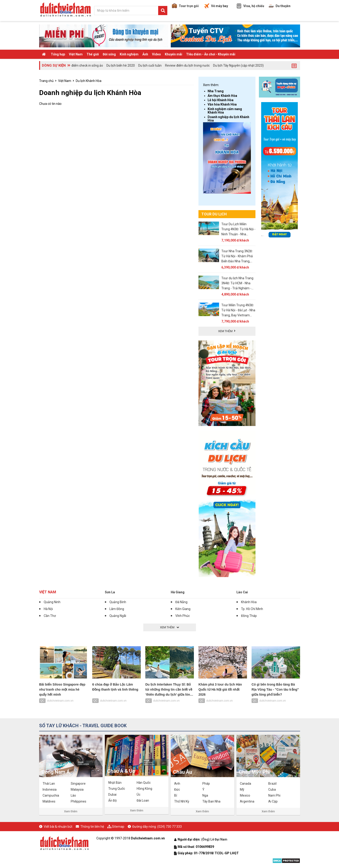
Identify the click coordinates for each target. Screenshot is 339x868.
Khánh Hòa (249, 602)
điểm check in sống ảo (87, 65)
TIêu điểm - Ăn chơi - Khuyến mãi (211, 54)
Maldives (49, 801)
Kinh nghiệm (129, 54)
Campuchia (51, 795)
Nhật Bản (115, 783)
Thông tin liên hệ (92, 827)
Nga (205, 795)
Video (156, 54)
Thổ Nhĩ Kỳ (182, 801)
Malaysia (77, 789)
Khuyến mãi (174, 54)
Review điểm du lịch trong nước (187, 65)
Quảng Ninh (52, 602)
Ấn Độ (113, 800)
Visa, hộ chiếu (250, 6)
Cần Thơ (50, 616)
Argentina (247, 801)
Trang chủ (46, 81)
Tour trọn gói (185, 6)
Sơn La (110, 592)
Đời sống (109, 54)
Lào (73, 795)
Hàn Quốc (144, 783)
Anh (177, 784)
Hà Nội (48, 609)
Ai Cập (273, 801)
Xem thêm (71, 811)
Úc (138, 795)
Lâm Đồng (117, 609)
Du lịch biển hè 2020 (121, 65)
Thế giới (93, 54)
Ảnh (145, 54)
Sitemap (118, 827)
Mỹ (242, 789)
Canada (245, 784)
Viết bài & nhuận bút (58, 827)
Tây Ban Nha (211, 801)
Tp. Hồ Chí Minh (252, 609)
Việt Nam (76, 54)
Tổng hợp (58, 54)
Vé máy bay (216, 6)
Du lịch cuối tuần (150, 65)
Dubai (112, 795)
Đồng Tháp (249, 616)
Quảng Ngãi (118, 616)
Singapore (78, 784)
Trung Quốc (117, 789)
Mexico (245, 795)
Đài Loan (143, 800)
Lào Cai (242, 592)
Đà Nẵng (181, 602)
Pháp (206, 784)
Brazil (272, 784)
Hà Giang (178, 592)
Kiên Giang (183, 609)
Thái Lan (49, 784)
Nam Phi (274, 795)
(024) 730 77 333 (169, 827)
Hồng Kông (144, 789)
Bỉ (176, 795)
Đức (177, 789)
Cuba (272, 789)
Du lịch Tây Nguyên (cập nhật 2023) (238, 65)
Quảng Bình (118, 602)
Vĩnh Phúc (183, 616)
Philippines (79, 801)
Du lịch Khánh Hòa (89, 81)
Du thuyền (280, 6)
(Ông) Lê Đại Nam (215, 839)
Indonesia (50, 789)
